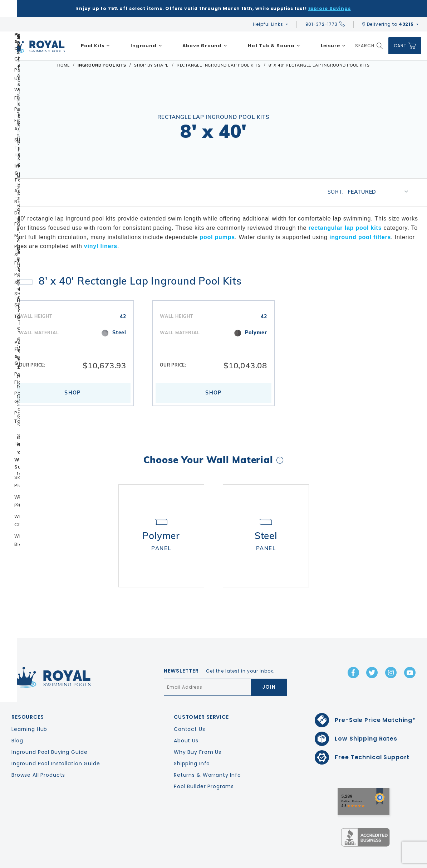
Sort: (336, 192)
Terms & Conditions (399, 861)
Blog (17, 720)
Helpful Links (268, 24)
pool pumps (217, 237)
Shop (73, 393)
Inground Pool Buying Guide (49, 731)
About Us (186, 720)
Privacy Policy (352, 861)
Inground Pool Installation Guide (56, 743)
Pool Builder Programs (204, 766)
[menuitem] (95, 46)
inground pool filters (360, 237)
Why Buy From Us (198, 731)
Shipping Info (192, 743)
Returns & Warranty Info (207, 754)
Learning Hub (29, 708)
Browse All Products (38, 754)
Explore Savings (330, 8)
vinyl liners (101, 246)
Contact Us (190, 708)
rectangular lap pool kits (345, 228)
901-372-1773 (325, 24)
